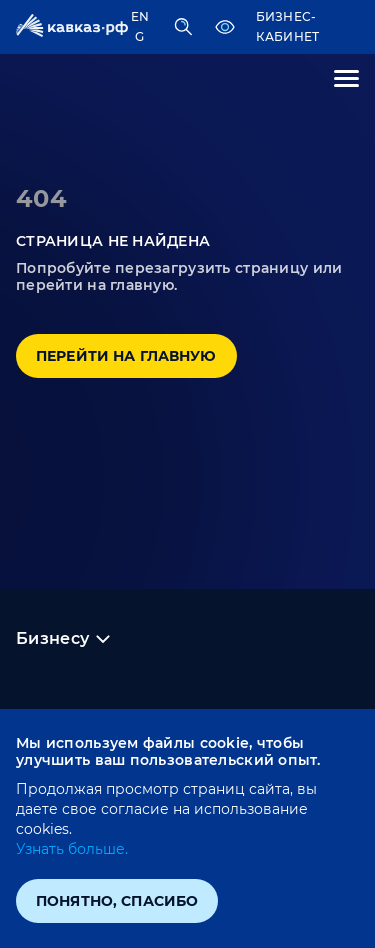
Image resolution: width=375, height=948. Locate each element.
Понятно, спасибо (117, 901)
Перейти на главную (126, 356)
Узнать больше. (72, 849)
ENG (140, 26)
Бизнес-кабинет (288, 26)
